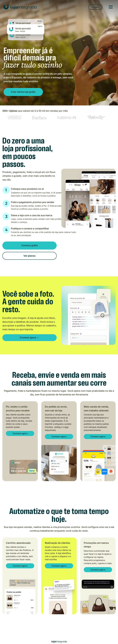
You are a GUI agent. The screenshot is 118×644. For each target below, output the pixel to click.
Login (95, 7)
